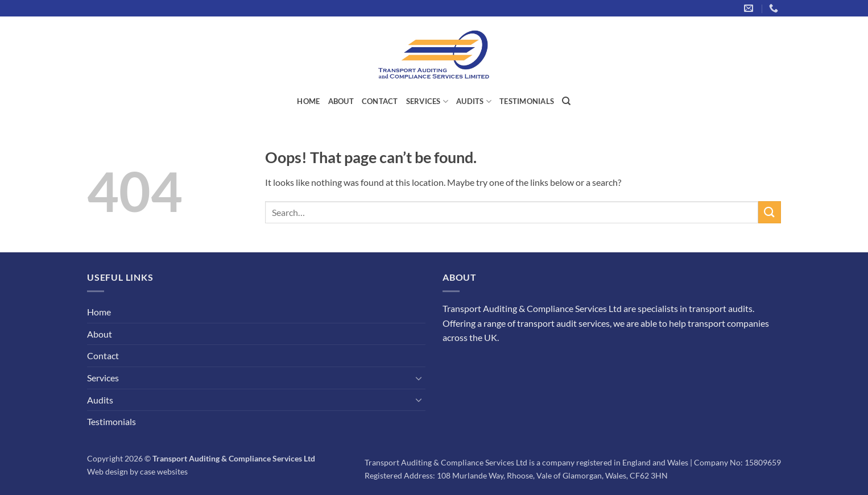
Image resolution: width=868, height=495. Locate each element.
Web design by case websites (137, 471)
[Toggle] (419, 378)
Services (427, 101)
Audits (474, 101)
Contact (380, 101)
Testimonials (527, 101)
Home (308, 101)
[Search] (566, 101)
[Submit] (770, 212)
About (341, 101)
